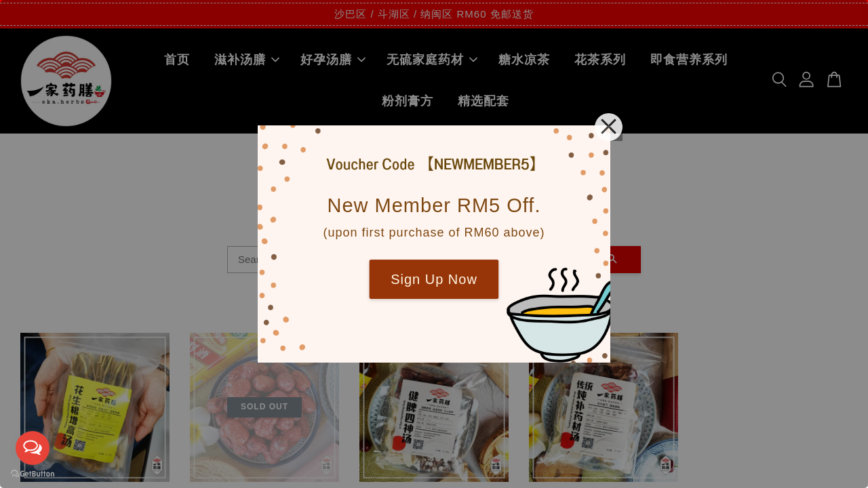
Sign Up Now (434, 279)
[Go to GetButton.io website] (33, 474)
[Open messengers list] (33, 448)
